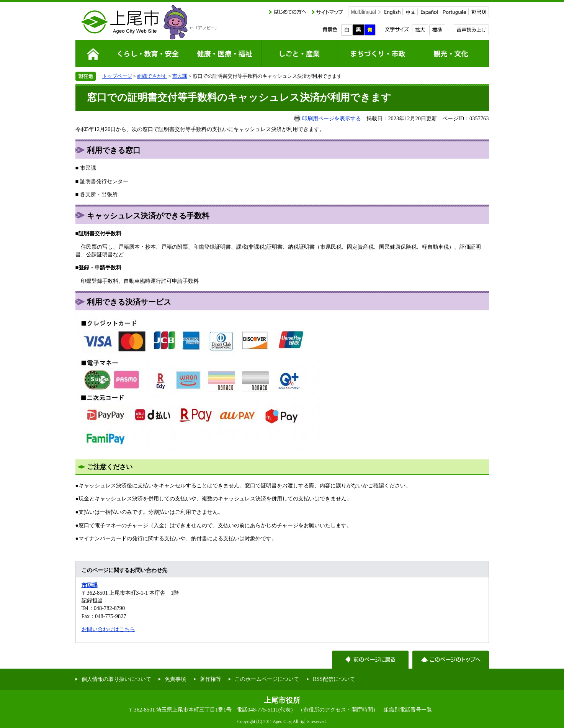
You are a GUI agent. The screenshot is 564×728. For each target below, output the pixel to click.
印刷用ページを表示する (332, 118)
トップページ (117, 76)
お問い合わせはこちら (108, 629)
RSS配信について (334, 679)
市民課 (180, 76)
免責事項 (175, 679)
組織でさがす (152, 76)
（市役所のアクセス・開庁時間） (338, 710)
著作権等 (211, 679)
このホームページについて (267, 679)
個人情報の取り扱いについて (116, 679)
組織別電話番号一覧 (408, 710)
